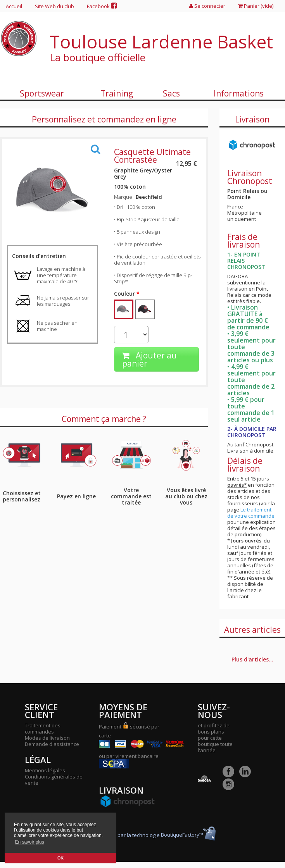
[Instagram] (230, 788)
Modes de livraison (47, 738)
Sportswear (42, 93)
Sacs (171, 93)
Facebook (102, 6)
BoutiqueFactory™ (188, 835)
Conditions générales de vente (54, 780)
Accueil (14, 6)
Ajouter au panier (149, 359)
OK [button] (60, 858)
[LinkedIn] (247, 775)
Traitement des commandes (43, 728)
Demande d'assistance (52, 744)
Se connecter (207, 6)
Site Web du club (54, 6)
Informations (239, 93)
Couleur (127, 294)
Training (117, 93)
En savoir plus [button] (29, 842)
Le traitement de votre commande (251, 513)
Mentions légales (45, 770)
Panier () (256, 6)
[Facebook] (230, 775)
